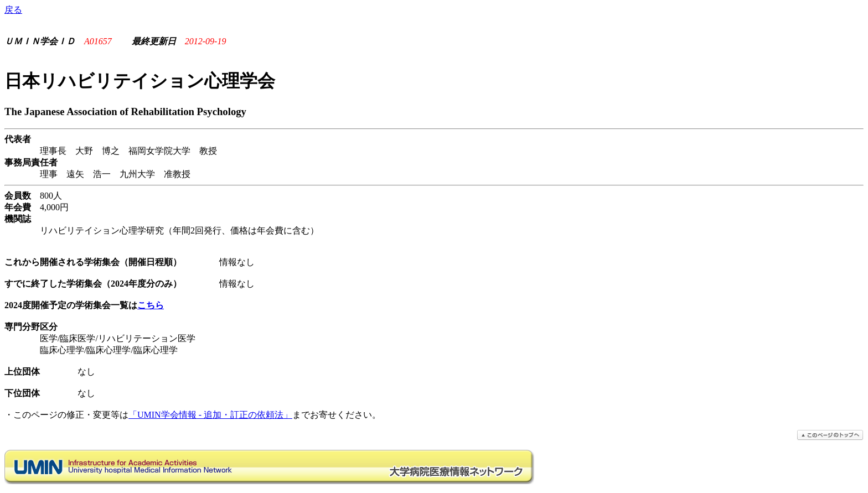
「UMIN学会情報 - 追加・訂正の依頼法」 (210, 415)
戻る (13, 10)
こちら (151, 305)
